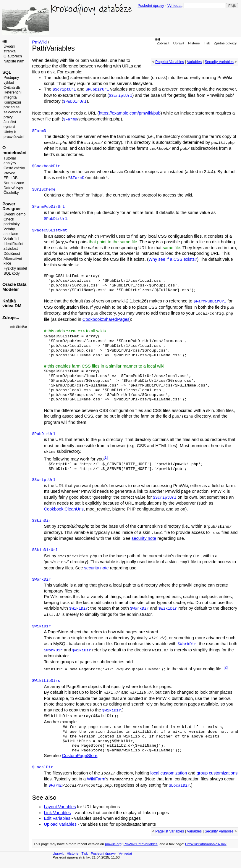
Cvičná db (12, 88)
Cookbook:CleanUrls (64, 509)
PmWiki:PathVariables (141, 844)
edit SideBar (19, 327)
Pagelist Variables (170, 62)
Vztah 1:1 (11, 239)
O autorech (13, 56)
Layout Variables (60, 807)
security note (144, 538)
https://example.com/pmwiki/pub (130, 113)
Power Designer (12, 206)
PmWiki (39, 42)
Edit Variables (57, 818)
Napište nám (14, 61)
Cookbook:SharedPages (106, 319)
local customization (169, 773)
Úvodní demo (14, 214)
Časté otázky (14, 168)
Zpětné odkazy (225, 43)
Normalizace (14, 183)
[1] (106, 458)
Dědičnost (12, 254)
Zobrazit (163, 43)
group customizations (217, 773)
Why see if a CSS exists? (173, 259)
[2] (226, 667)
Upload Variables (60, 824)
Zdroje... (11, 318)
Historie (194, 43)
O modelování (14, 150)
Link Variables (57, 813)
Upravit (179, 43)
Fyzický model (15, 268)
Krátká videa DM (12, 303)
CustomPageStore (80, 756)
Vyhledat (174, 6)
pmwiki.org (113, 844)
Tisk (207, 43)
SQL (7, 72)
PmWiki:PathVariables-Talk (206, 844)
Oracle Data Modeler (14, 287)
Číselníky (11, 193)
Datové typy (13, 188)
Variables (194, 62)
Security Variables (219, 62)
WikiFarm (96, 779)
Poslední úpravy (151, 6)
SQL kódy (12, 273)
